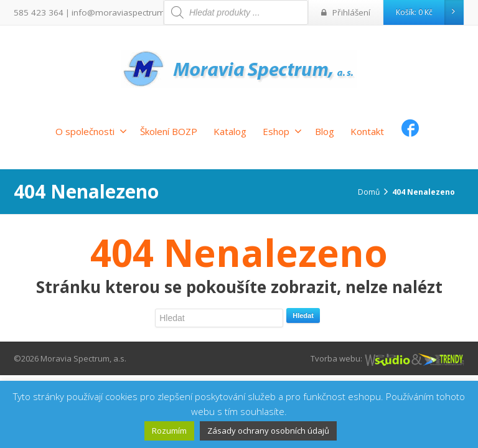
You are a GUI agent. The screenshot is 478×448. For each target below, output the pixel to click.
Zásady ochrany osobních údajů (268, 431)
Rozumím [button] (169, 431)
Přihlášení (348, 12)
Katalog (230, 131)
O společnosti (91, 131)
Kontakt (367, 131)
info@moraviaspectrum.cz (111, 12)
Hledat (303, 315)
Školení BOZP (169, 131)
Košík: (429, 12)
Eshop (282, 131)
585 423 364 (35, 12)
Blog (325, 131)
